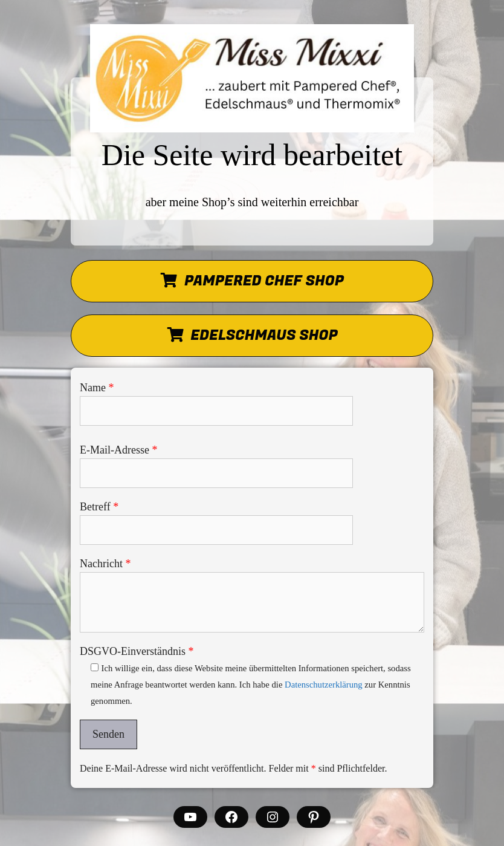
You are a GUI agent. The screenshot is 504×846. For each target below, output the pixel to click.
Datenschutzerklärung (324, 685)
